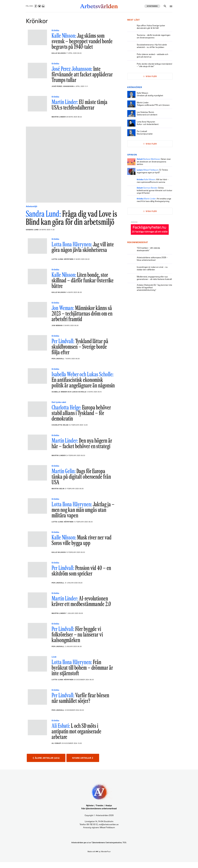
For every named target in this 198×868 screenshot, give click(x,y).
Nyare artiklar (88, 764)
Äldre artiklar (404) (48, 764)
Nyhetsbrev (152, 6)
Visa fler (151, 77)
